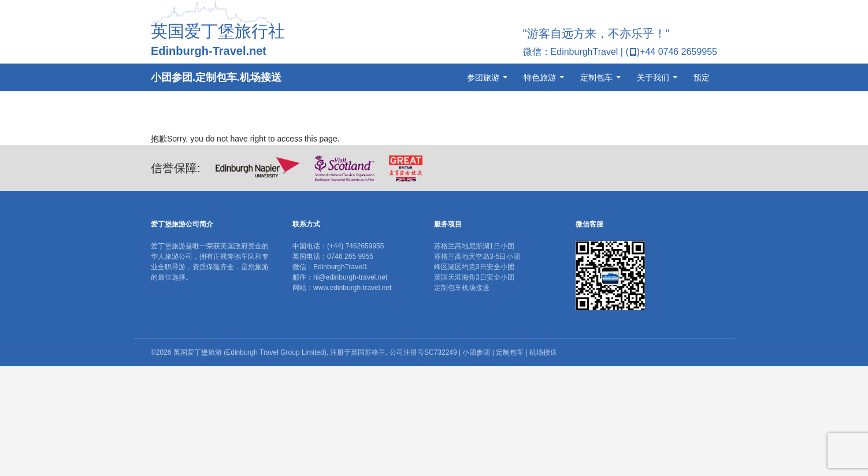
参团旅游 (483, 77)
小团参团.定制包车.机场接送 (216, 77)
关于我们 (653, 77)
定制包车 (596, 77)
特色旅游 (540, 77)
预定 (702, 77)
